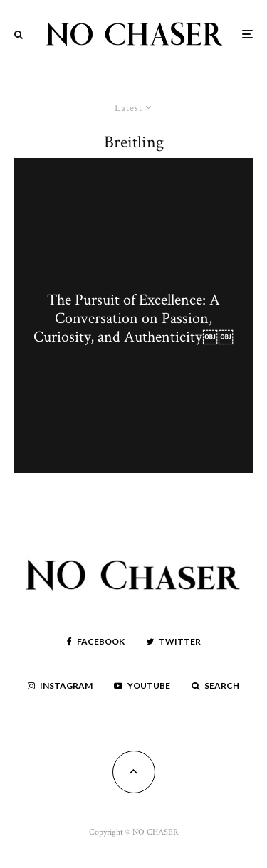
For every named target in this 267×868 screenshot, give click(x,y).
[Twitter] (173, 642)
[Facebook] (96, 642)
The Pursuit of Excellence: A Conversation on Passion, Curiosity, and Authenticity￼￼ (133, 319)
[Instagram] (60, 686)
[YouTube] (142, 686)
